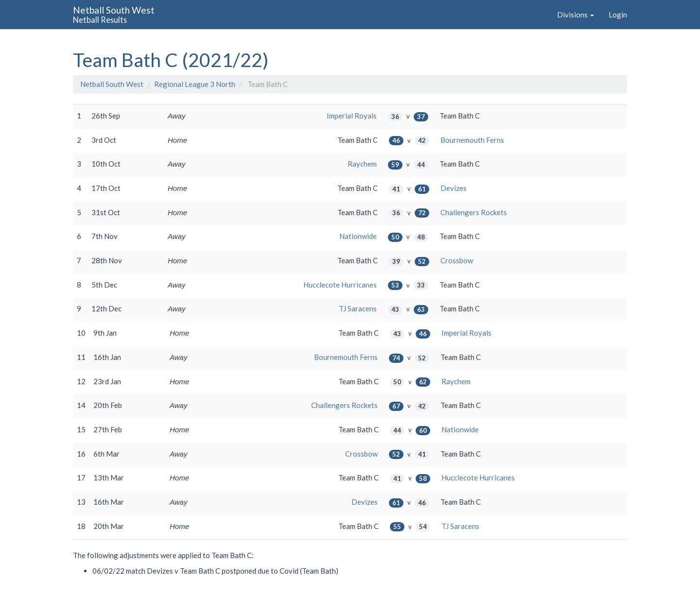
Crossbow (457, 260)
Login (618, 15)
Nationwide (358, 236)
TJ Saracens (358, 308)
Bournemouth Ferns (472, 140)
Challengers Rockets (474, 212)
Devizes (454, 188)
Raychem (362, 164)
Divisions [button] (576, 15)
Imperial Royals (352, 116)
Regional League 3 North (195, 84)
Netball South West (112, 84)
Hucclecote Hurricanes (340, 285)
